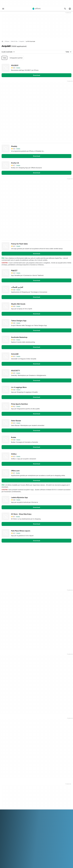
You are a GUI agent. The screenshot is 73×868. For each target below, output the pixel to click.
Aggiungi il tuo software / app (11, 797)
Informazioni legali (7, 825)
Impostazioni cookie (8, 836)
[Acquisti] (22, 41)
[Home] (2, 41)
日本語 (49, 854)
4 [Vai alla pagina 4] (22, 549)
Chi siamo (5, 784)
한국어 (54, 854)
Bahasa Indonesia (35, 854)
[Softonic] (37, 9)
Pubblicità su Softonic (9, 814)
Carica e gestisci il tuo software (12, 809)
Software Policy (7, 811)
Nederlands (61, 854)
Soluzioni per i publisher (9, 806)
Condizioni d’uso (7, 828)
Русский (12, 857)
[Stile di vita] (14, 41)
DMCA (4, 822)
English (14, 854)
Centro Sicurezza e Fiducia (10, 786)
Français (26, 854)
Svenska (18, 857)
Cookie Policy (6, 833)
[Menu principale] (3, 9)
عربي (3, 854)
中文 (42, 857)
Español (20, 854)
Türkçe (31, 857)
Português (5, 857)
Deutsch (8, 854)
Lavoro (4, 792)
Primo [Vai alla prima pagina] (59, 549)
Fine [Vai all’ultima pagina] (68, 549)
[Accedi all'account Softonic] (70, 9)
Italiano (44, 854)
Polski (67, 854)
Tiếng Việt (37, 857)
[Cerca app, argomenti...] (65, 9)
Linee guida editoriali (8, 795)
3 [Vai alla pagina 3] (16, 549)
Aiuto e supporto (7, 789)
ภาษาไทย (25, 857)
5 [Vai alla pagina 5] (28, 549)
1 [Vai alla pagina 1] (4, 549)
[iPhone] (7, 41)
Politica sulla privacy (8, 831)
